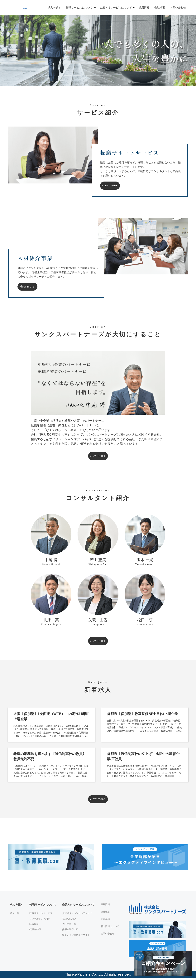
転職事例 (34, 926)
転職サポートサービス (41, 915)
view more (116, 186)
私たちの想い (69, 921)
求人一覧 (14, 915)
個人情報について (110, 928)
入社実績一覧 (69, 926)
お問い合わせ (177, 8)
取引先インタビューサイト (76, 937)
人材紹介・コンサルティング (77, 915)
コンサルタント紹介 (40, 921)
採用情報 (143, 8)
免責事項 (105, 921)
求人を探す (55, 8)
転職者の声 (35, 932)
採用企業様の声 (70, 932)
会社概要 (159, 8)
